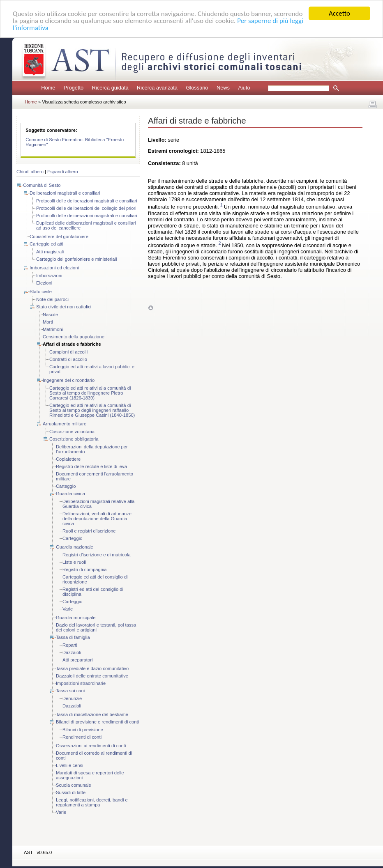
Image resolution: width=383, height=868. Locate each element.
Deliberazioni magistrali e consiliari (65, 193)
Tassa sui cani (70, 691)
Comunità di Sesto (42, 185)
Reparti (70, 645)
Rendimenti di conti (82, 737)
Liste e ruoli (74, 562)
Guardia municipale (76, 618)
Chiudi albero (30, 172)
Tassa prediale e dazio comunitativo (92, 668)
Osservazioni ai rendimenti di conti (91, 746)
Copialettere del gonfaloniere (59, 237)
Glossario (197, 88)
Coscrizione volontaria (72, 432)
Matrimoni (53, 329)
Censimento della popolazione (74, 337)
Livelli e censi (70, 765)
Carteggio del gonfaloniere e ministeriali (77, 259)
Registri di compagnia (85, 569)
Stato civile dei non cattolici (64, 307)
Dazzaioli (72, 652)
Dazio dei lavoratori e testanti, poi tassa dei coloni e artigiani (96, 627)
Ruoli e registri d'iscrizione (89, 531)
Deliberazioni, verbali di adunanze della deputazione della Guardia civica (97, 519)
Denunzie (72, 698)
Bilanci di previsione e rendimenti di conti (97, 722)
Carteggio (66, 486)
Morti (48, 322)
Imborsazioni (49, 276)
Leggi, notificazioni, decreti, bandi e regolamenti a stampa (92, 802)
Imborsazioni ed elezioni (54, 268)
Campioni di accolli (68, 352)
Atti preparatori (77, 660)
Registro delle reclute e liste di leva (91, 466)
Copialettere (68, 459)
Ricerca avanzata (157, 88)
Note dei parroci (52, 299)
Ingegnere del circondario (69, 380)
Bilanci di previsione (83, 730)
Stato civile (41, 292)
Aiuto (244, 88)
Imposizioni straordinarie (81, 683)
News (223, 88)
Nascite (50, 315)
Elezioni (44, 283)
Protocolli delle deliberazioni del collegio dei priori (86, 208)
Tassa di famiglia (73, 637)
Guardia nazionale (75, 547)
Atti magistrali (50, 252)
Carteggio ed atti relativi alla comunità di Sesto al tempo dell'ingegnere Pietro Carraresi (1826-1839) (90, 393)
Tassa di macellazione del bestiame (92, 714)
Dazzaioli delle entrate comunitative (92, 676)
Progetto (74, 88)
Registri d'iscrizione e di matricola (97, 555)
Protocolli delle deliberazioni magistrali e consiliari (87, 201)
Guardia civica (70, 494)
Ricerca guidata (110, 88)
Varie (68, 609)
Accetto (339, 13)
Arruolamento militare (65, 424)
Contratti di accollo (68, 359)
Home (48, 88)
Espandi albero (63, 172)
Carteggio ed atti (46, 244)
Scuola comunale (74, 785)
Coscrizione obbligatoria (74, 439)
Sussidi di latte (71, 792)
